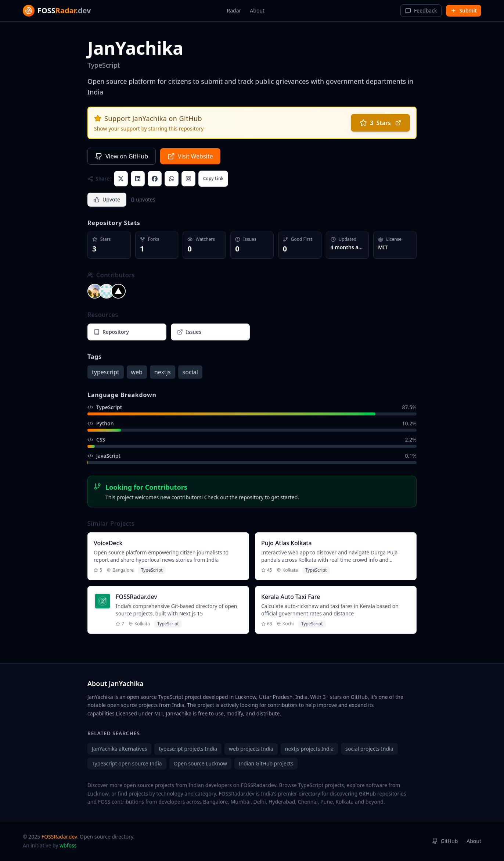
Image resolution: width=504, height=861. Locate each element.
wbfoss (68, 845)
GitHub (445, 841)
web (137, 372)
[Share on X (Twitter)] (121, 179)
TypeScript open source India (127, 763)
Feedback (421, 10)
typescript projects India (188, 749)
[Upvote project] (107, 200)
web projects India (251, 749)
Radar (234, 10)
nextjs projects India (309, 749)
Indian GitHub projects (266, 763)
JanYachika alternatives (119, 749)
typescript (106, 372)
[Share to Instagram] (188, 179)
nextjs (163, 372)
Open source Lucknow (200, 763)
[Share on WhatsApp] (172, 179)
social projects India (369, 749)
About (257, 10)
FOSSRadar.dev (59, 837)
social (190, 372)
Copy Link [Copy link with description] (213, 178)
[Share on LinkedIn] (138, 179)
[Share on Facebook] (155, 179)
